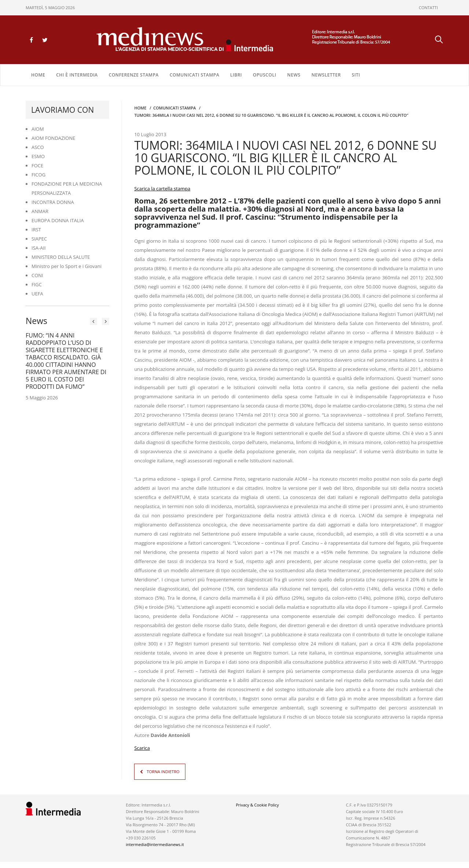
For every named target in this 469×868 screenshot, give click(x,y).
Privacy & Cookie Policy (257, 804)
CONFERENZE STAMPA (134, 74)
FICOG (38, 174)
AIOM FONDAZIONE (53, 137)
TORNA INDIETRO (163, 770)
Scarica (142, 747)
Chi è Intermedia (77, 74)
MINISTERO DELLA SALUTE (61, 256)
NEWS (294, 74)
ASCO (38, 146)
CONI (37, 274)
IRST (36, 228)
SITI (356, 74)
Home (38, 74)
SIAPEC (39, 238)
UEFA (37, 293)
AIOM (38, 128)
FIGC (37, 283)
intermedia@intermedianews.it (155, 843)
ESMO (38, 155)
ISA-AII (39, 247)
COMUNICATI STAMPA (194, 74)
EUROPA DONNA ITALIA (58, 219)
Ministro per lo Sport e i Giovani (67, 265)
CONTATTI (428, 8)
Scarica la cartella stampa (162, 187)
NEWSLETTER (326, 74)
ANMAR (40, 210)
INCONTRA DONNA (53, 201)
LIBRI (236, 74)
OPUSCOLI (265, 74)
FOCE (37, 164)
